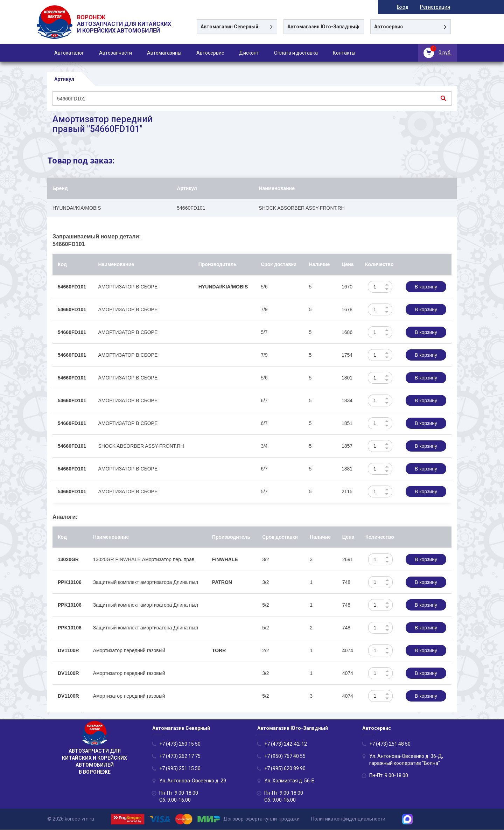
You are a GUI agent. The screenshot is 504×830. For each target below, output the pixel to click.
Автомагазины (164, 53)
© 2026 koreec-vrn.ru (71, 819)
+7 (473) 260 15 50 (180, 744)
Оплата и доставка (296, 53)
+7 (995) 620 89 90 (285, 769)
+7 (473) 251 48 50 (390, 744)
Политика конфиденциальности (348, 819)
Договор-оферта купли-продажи (261, 819)
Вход (409, 7)
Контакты (344, 53)
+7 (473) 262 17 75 (180, 756)
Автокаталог (69, 53)
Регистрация (442, 7)
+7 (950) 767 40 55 (285, 756)
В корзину (426, 287)
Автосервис (210, 53)
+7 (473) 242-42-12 (286, 744)
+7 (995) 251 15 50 (180, 769)
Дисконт (249, 53)
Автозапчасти (115, 53)
